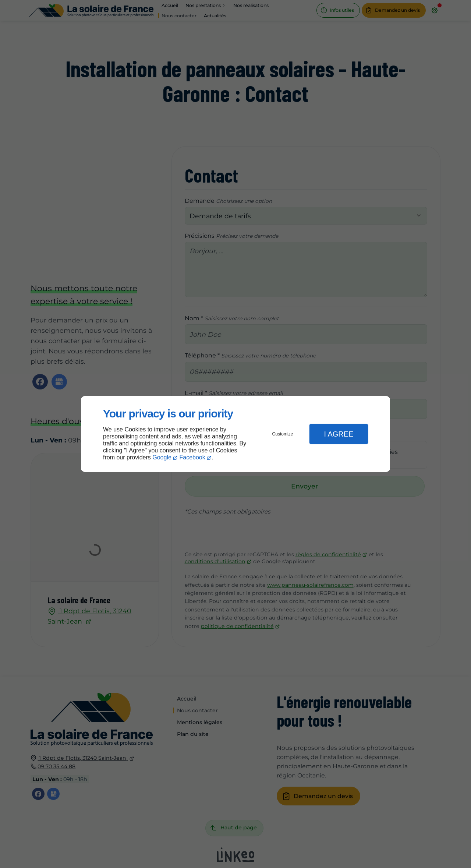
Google (162, 457)
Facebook (192, 457)
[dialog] (235, 434)
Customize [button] (283, 434)
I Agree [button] (339, 434)
